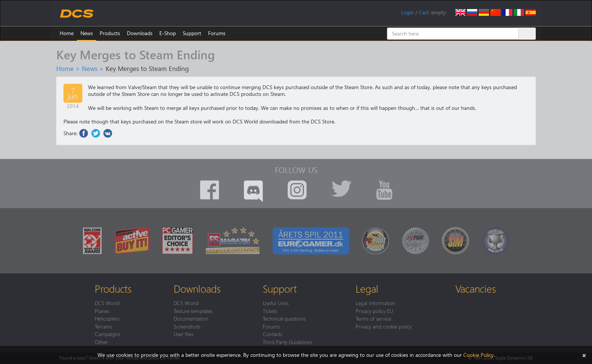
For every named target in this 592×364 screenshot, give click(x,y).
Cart (424, 12)
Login (407, 12)
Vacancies (476, 288)
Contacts (272, 334)
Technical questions (284, 318)
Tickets (270, 311)
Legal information (375, 303)
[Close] (584, 355)
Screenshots (187, 326)
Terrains (103, 326)
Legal (367, 288)
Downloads (140, 33)
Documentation (191, 318)
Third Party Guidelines (287, 342)
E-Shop (168, 33)
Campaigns (107, 334)
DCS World (107, 303)
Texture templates (193, 311)
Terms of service (373, 318)
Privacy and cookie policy (384, 326)
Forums (217, 33)
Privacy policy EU (374, 311)
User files (183, 334)
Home (67, 33)
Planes (102, 311)
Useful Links (276, 303)
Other (101, 342)
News (87, 33)
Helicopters (107, 318)
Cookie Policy (479, 355)
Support (192, 33)
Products (110, 33)
